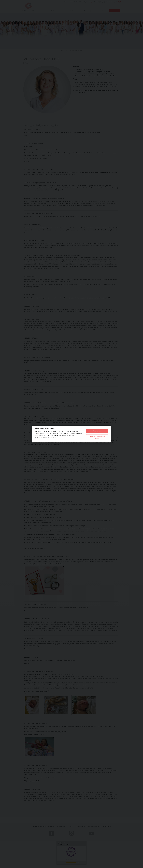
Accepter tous (97, 431)
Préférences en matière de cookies (97, 437)
